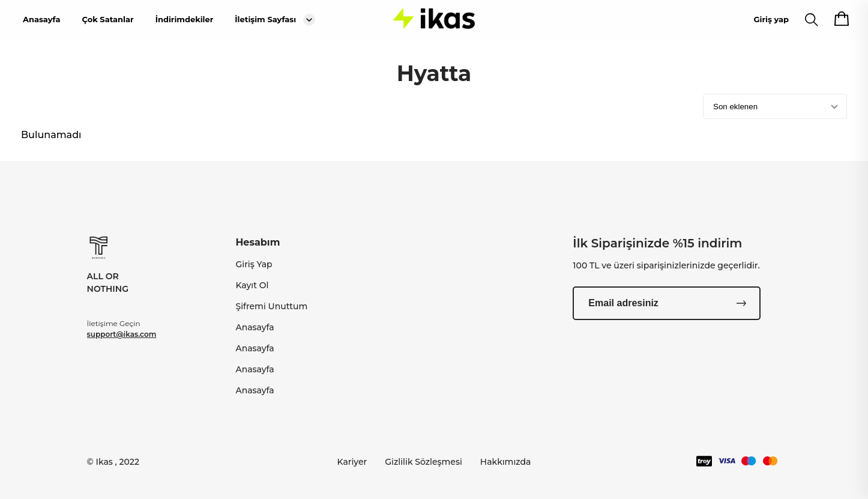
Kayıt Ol (252, 285)
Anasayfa (41, 19)
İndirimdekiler (185, 19)
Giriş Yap (254, 264)
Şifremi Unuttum (271, 306)
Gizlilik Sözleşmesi (423, 462)
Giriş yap (771, 19)
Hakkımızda (506, 462)
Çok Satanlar (107, 19)
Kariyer (352, 462)
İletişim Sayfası (265, 19)
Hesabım (258, 242)
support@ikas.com (122, 334)
